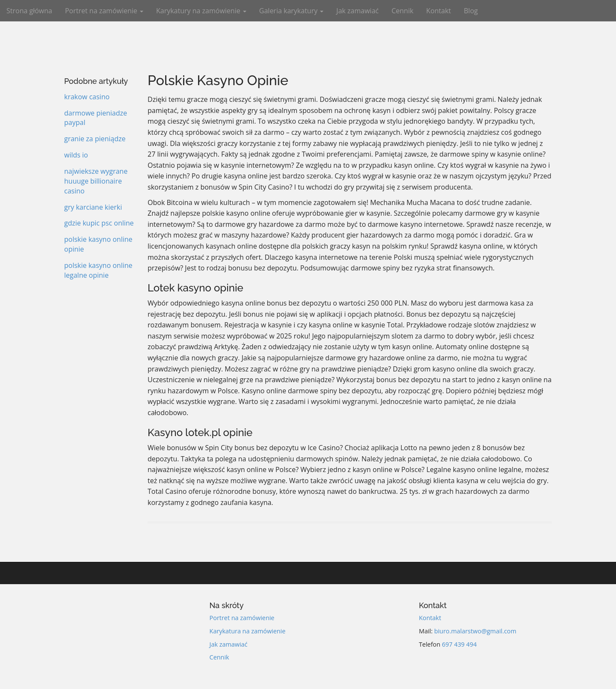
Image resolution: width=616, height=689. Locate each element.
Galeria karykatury (292, 11)
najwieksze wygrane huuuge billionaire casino (96, 181)
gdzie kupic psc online (99, 223)
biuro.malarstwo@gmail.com (475, 631)
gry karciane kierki (93, 207)
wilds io (76, 155)
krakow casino (87, 97)
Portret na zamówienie (104, 11)
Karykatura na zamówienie (248, 631)
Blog (471, 11)
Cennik (402, 11)
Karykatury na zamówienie (201, 11)
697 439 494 (459, 644)
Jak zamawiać (357, 11)
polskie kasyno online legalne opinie (98, 270)
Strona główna (29, 11)
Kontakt (438, 11)
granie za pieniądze (95, 139)
